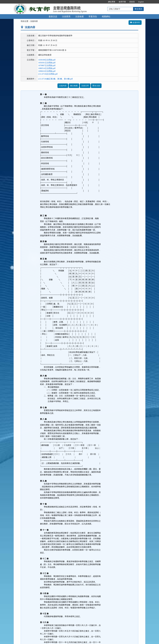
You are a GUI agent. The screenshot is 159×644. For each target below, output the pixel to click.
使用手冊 (122, 2)
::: (104, 2)
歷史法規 (96, 86)
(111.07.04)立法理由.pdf (48, 74)
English (141, 2)
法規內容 (63, 86)
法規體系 (66, 17)
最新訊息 (53, 17)
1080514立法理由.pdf (47, 68)
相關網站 (106, 17)
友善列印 (135, 22)
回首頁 (132, 2)
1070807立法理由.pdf (47, 65)
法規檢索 (79, 17)
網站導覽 (112, 2)
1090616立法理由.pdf (47, 71)
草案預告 (93, 17)
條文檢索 (74, 86)
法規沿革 (85, 86)
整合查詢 (138, 9)
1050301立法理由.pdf (47, 63)
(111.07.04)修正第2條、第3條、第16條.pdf (56, 79)
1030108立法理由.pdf (47, 60)
